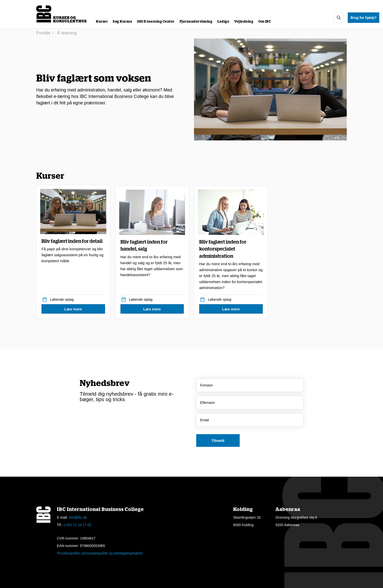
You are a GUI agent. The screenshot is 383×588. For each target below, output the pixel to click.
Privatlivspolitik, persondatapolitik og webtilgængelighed (100, 553)
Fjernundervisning (196, 22)
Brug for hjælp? (364, 18)
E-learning (67, 33)
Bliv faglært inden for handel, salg (152, 259)
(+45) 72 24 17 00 (77, 525)
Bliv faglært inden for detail (73, 252)
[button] (339, 18)
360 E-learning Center (156, 22)
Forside (43, 33)
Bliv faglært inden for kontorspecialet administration (231, 265)
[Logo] (62, 14)
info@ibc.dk (78, 517)
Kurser (102, 22)
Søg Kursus (122, 22)
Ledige (223, 22)
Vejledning (244, 22)
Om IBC (265, 22)
